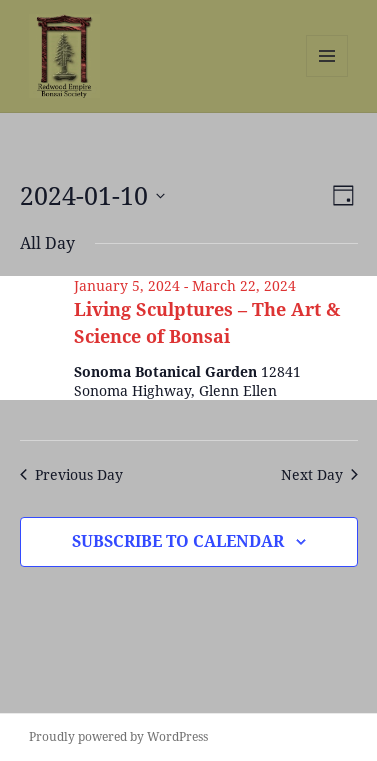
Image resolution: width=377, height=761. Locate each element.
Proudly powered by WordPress (118, 736)
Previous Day (71, 474)
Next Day (319, 474)
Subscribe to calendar (178, 541)
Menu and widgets (327, 76)
